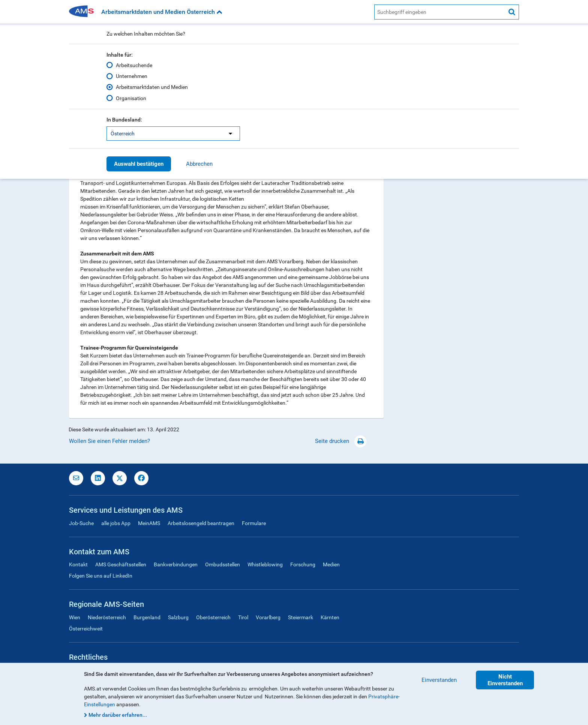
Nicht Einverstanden (505, 680)
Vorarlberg (268, 617)
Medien (331, 564)
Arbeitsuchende (134, 65)
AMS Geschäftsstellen (121, 564)
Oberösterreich (213, 617)
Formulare (254, 523)
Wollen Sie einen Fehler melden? (109, 441)
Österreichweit (86, 629)
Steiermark (301, 617)
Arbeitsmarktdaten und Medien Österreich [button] (162, 12)
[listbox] (173, 134)
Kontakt (78, 564)
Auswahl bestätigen (139, 164)
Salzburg (178, 617)
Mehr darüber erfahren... (118, 715)
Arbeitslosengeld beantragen (201, 523)
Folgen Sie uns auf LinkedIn (101, 576)
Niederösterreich (107, 617)
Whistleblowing (265, 564)
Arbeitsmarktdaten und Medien (152, 87)
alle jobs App (116, 523)
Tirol (243, 617)
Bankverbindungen (176, 564)
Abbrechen (199, 164)
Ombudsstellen (223, 564)
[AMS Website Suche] (440, 12)
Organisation (131, 98)
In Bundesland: (124, 120)
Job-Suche (81, 523)
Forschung (303, 564)
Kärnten (330, 617)
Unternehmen (132, 76)
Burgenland (147, 617)
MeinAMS (149, 523)
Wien (75, 617)
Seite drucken (341, 441)
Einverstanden (439, 680)
